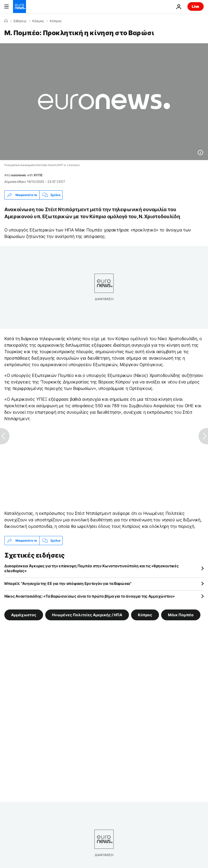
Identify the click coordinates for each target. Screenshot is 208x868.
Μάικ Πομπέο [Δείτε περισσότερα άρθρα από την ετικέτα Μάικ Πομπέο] (181, 615)
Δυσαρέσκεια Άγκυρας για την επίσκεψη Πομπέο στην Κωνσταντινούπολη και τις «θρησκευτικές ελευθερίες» (92, 568)
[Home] (6, 21)
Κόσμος (38, 21)
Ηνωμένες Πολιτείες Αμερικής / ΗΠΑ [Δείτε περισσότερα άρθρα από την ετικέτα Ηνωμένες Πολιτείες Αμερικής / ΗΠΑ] (87, 615)
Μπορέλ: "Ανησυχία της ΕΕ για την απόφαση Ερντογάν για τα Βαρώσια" (68, 583)
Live (196, 6)
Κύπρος (56, 21)
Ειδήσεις (20, 21)
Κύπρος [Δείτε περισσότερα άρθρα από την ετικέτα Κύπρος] (145, 615)
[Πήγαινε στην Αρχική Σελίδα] (19, 6)
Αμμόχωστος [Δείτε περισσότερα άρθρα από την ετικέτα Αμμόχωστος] (24, 615)
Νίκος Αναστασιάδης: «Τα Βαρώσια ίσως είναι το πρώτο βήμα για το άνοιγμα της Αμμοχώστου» (90, 596)
